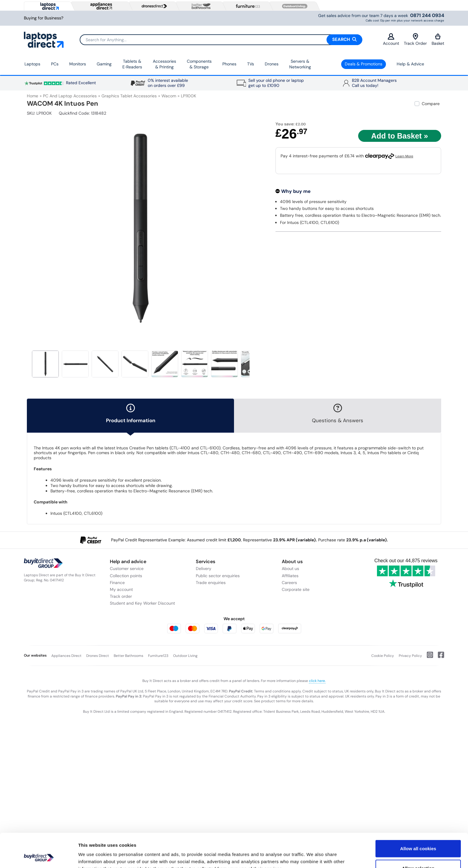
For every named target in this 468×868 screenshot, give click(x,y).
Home (33, 96)
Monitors (78, 64)
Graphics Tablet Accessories (129, 96)
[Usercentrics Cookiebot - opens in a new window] (39, 856)
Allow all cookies (418, 816)
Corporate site (296, 589)
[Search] (221, 40)
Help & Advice (410, 64)
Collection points (126, 576)
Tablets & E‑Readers (132, 64)
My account (121, 589)
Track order (121, 596)
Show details (313, 856)
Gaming (104, 64)
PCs (55, 64)
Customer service (127, 569)
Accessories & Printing (164, 64)
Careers (289, 583)
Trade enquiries (211, 583)
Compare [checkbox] (431, 104)
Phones (229, 64)
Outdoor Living (185, 656)
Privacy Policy (410, 656)
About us (290, 569)
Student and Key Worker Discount (142, 603)
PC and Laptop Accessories (70, 96)
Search (344, 39)
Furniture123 (158, 656)
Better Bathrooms (128, 656)
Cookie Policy (383, 656)
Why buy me (296, 191)
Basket (438, 40)
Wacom (169, 96)
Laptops (32, 64)
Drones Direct (98, 656)
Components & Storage (199, 64)
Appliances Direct (66, 656)
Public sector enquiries (218, 576)
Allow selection (418, 836)
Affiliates (290, 576)
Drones (272, 64)
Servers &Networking (300, 64)
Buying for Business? (44, 18)
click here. (317, 681)
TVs (251, 64)
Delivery (204, 569)
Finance (117, 583)
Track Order (415, 40)
